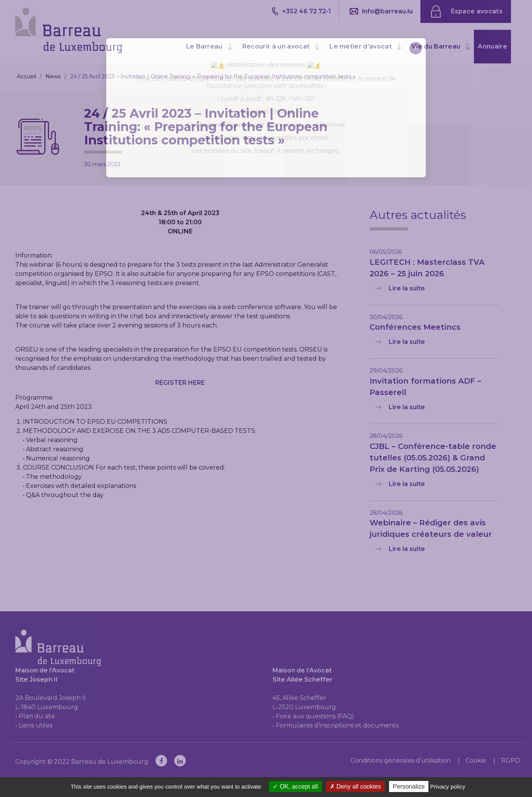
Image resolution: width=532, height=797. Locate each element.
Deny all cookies (355, 786)
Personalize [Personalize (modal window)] (409, 786)
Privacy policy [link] (448, 786)
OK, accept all (295, 786)
